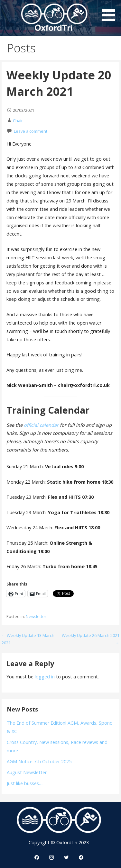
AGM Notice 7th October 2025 (39, 761)
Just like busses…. (25, 783)
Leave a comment (31, 131)
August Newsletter (27, 772)
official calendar (41, 425)
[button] (111, 12)
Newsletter (36, 617)
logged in (45, 677)
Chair (18, 121)
